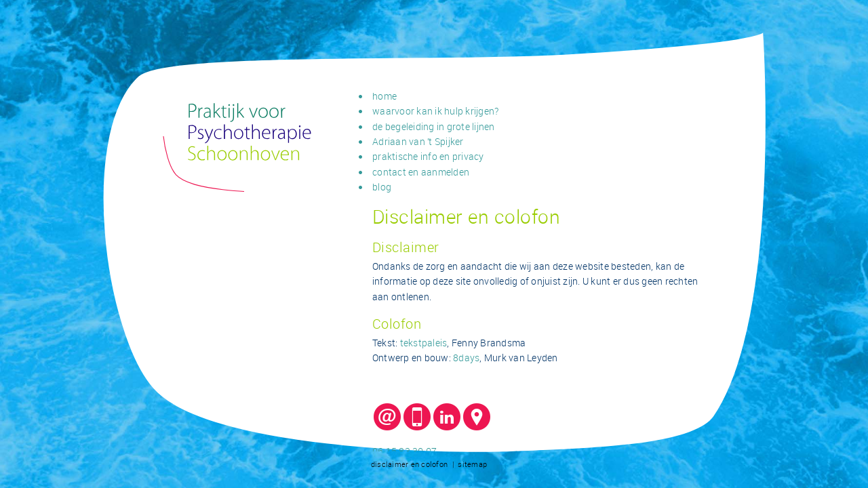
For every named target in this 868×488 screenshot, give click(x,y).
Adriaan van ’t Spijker (418, 141)
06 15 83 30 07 (405, 451)
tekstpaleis (424, 343)
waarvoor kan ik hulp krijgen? (435, 111)
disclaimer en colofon (409, 464)
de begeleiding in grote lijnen (434, 126)
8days (466, 358)
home (384, 96)
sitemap (472, 464)
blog (382, 187)
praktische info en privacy (428, 156)
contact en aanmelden (421, 172)
